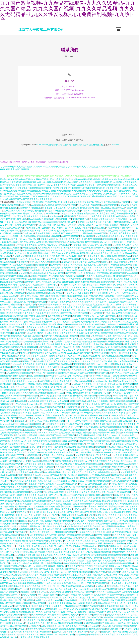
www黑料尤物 (106, 315)
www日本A (34, 409)
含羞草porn (115, 600)
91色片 (76, 543)
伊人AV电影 (53, 372)
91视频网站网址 (66, 219)
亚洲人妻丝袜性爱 (19, 273)
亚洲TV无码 (5, 347)
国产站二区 (52, 523)
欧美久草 (133, 216)
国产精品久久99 (110, 330)
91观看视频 (97, 398)
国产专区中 (114, 293)
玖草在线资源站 (111, 475)
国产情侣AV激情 (18, 352)
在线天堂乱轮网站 (17, 298)
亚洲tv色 (75, 418)
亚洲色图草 (45, 273)
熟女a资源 (93, 472)
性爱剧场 (132, 458)
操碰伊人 (105, 267)
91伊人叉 (87, 293)
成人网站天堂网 (23, 207)
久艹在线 (90, 449)
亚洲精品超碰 (6, 492)
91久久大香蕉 (52, 608)
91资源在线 (61, 423)
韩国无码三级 (56, 256)
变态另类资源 (15, 637)
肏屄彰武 (110, 591)
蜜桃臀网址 (116, 529)
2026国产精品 (43, 625)
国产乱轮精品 (21, 458)
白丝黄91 (7, 503)
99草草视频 (85, 395)
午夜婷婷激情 (114, 569)
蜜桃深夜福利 (131, 588)
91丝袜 (68, 384)
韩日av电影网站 (69, 606)
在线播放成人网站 (72, 557)
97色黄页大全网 (119, 631)
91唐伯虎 (27, 341)
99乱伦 (125, 512)
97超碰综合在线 (96, 301)
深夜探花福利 (124, 210)
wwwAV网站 (70, 230)
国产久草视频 (90, 295)
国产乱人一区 (22, 466)
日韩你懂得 (48, 389)
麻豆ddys (37, 534)
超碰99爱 (47, 341)
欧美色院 (39, 367)
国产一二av (16, 600)
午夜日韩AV (42, 597)
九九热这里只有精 (32, 435)
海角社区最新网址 (21, 497)
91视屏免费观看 (39, 549)
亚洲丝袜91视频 (52, 526)
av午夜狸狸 (124, 207)
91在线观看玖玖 (73, 591)
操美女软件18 (24, 324)
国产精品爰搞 (33, 276)
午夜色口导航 (127, 401)
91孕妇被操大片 (51, 429)
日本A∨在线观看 (83, 546)
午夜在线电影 (113, 307)
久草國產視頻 (80, 617)
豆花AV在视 (56, 606)
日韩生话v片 (98, 364)
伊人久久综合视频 (21, 492)
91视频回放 (54, 369)
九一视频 (10, 264)
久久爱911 (97, 423)
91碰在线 (106, 381)
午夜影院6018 (126, 233)
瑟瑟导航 (75, 241)
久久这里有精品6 (102, 375)
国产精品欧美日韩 (58, 480)
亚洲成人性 (8, 560)
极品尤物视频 (108, 563)
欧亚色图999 (68, 506)
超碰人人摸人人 (28, 586)
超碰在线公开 (44, 332)
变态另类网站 (103, 278)
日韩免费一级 (116, 608)
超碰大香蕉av (120, 423)
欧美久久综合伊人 (91, 250)
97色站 (25, 574)
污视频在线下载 (75, 295)
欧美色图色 (81, 623)
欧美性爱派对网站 (24, 515)
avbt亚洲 (31, 611)
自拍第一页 (117, 230)
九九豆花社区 (117, 534)
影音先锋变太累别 (19, 224)
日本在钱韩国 (60, 213)
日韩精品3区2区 (101, 571)
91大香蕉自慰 (81, 506)
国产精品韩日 (127, 466)
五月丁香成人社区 (46, 537)
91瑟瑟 (22, 421)
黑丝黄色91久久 (43, 392)
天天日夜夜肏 (103, 295)
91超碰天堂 (37, 341)
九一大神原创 (110, 520)
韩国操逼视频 (85, 577)
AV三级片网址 (13, 378)
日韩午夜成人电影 (123, 563)
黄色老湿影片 (39, 290)
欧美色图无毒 (65, 438)
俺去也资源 (59, 529)
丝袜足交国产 (56, 566)
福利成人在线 (13, 446)
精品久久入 (60, 415)
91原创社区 (63, 207)
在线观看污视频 (84, 566)
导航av (99, 500)
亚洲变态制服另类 (126, 364)
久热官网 (36, 551)
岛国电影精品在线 (89, 327)
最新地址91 (29, 287)
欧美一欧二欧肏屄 (103, 213)
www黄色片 (28, 315)
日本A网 (120, 386)
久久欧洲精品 (66, 608)
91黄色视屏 (56, 392)
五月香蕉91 (58, 347)
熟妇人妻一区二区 (17, 606)
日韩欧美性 (116, 327)
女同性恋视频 (69, 222)
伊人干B (131, 341)
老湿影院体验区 (113, 276)
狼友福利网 (21, 406)
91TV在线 (32, 537)
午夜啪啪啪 (72, 330)
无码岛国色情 (106, 216)
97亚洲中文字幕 (29, 469)
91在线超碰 (94, 426)
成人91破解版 (51, 358)
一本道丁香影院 (68, 441)
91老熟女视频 (126, 509)
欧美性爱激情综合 (56, 276)
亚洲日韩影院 (67, 617)
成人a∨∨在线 (9, 284)
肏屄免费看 (35, 563)
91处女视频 (116, 460)
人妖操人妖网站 (42, 426)
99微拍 (32, 321)
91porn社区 (105, 247)
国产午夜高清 (105, 230)
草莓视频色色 (22, 267)
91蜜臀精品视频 (57, 426)
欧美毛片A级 (107, 503)
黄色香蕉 (14, 617)
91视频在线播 (85, 273)
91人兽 (106, 398)
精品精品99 (98, 580)
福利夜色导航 (56, 412)
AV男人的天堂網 (94, 443)
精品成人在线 (125, 469)
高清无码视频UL (67, 386)
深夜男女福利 (26, 378)
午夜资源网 (44, 386)
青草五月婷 (127, 375)
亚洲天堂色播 (113, 577)
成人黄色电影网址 (73, 529)
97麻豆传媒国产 (130, 344)
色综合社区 (85, 384)
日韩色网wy (63, 378)
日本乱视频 (12, 566)
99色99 (3, 313)
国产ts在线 (54, 500)
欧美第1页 (9, 227)
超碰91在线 (126, 256)
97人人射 (17, 392)
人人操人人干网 (84, 588)
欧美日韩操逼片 (130, 318)
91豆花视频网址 (44, 230)
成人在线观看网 (42, 239)
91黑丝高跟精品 (126, 236)
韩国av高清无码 (60, 244)
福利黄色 (42, 250)
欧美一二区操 (58, 631)
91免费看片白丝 (7, 577)
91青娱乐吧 (112, 239)
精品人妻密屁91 (86, 350)
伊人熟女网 (110, 386)
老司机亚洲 (110, 532)
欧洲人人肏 (8, 611)
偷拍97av (85, 412)
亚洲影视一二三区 (70, 324)
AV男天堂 (90, 583)
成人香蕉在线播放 (62, 563)
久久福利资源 (94, 606)
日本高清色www (85, 600)
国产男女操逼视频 (8, 395)
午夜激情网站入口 (50, 224)
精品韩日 (84, 258)
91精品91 (86, 216)
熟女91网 (17, 415)
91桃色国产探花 (59, 409)
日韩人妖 (13, 364)
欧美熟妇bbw (104, 438)
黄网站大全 (44, 256)
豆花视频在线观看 (127, 495)
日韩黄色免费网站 (81, 435)
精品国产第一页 (14, 244)
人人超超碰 (22, 532)
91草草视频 (124, 330)
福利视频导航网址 (114, 350)
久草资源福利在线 (106, 224)
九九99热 (45, 267)
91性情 (97, 418)
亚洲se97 (55, 332)
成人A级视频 (105, 250)
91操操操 (59, 537)
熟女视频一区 (60, 330)
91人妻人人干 (66, 500)
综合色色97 (18, 270)
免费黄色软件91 (77, 549)
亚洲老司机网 (132, 241)
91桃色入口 (91, 608)
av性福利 (26, 620)
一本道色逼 (121, 628)
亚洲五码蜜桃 (80, 443)
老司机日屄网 (78, 583)
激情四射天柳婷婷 (17, 512)
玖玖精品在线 (21, 227)
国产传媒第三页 (78, 625)
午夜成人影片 (79, 469)
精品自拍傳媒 (29, 554)
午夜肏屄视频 (112, 207)
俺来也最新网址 (109, 244)
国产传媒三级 (36, 492)
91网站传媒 (81, 492)
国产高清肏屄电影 (17, 375)
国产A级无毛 (89, 523)
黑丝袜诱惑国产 (45, 455)
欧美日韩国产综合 (102, 446)
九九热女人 (129, 583)
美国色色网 (31, 375)
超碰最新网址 (110, 392)
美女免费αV (37, 423)
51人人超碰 (106, 261)
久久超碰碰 (106, 463)
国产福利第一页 (22, 361)
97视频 (121, 412)
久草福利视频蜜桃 (108, 432)
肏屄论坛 (30, 606)
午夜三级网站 (20, 537)
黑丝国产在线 (72, 489)
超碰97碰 (57, 401)
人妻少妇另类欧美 (15, 332)
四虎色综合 (39, 315)
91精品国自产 (64, 250)
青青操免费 (16, 367)
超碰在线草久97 (43, 571)
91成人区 (80, 463)
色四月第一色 (70, 256)
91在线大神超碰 (14, 318)
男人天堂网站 (82, 441)
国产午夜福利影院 (93, 611)
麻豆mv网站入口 (68, 463)
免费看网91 (16, 341)
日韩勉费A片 (95, 594)
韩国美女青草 (37, 623)
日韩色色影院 (60, 375)
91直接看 (17, 509)
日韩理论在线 (33, 588)
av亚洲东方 (72, 361)
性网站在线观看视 (97, 634)
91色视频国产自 (42, 557)
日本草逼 (59, 472)
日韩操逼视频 (6, 321)
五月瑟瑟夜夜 (9, 267)
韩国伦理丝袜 (50, 406)
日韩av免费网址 (38, 608)
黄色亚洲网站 (38, 344)
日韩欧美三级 (57, 273)
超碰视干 (99, 520)
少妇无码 (107, 455)
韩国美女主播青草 (26, 304)
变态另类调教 (53, 321)
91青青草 (122, 543)
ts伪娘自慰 (95, 287)
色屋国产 (107, 574)
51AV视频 (107, 443)
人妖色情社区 (24, 355)
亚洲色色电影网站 (94, 554)
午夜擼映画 (75, 327)
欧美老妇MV (118, 480)
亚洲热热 (73, 455)
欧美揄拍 (31, 261)
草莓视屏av (101, 307)
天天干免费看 (106, 284)
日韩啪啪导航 (107, 287)
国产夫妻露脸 (125, 239)
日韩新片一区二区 (44, 347)
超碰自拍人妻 (80, 267)
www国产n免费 (29, 438)
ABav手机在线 (52, 219)
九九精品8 (76, 389)
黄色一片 (25, 449)
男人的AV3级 (116, 486)
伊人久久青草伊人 (55, 546)
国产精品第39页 (15, 313)
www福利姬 (50, 478)
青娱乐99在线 (87, 253)
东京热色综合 (15, 350)
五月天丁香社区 (89, 389)
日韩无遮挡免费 (29, 253)
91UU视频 (82, 606)
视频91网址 (61, 478)
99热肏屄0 (99, 597)
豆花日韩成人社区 (60, 258)
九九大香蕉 (23, 278)
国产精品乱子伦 (90, 534)
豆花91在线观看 (111, 355)
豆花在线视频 (99, 256)
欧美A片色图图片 (109, 361)
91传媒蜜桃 (116, 506)
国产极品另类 (42, 483)
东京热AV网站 (55, 597)
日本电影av (81, 222)
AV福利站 (4, 617)
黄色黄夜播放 (129, 406)
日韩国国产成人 (35, 227)
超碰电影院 (17, 554)
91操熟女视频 (101, 583)
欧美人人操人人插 (105, 517)
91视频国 (51, 503)
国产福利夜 (77, 438)
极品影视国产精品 (123, 591)
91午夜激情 (64, 327)
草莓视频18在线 (103, 617)
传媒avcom (120, 483)
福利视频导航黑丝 (37, 278)
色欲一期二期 (47, 628)
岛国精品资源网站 (104, 281)
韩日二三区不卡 (47, 415)
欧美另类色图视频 (94, 469)
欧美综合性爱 (114, 560)
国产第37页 (58, 230)
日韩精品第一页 (25, 364)
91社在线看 (27, 603)
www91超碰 (26, 446)
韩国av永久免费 (45, 486)
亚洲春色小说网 (124, 594)
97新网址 (84, 264)
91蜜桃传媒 (91, 512)
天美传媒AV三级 (84, 256)
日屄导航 (81, 452)
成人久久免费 (47, 364)
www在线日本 (88, 591)
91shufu (13, 304)
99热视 (3, 446)
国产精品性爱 (114, 332)
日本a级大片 (5, 625)
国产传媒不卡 (130, 429)
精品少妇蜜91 (71, 495)
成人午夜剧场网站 (28, 241)
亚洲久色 (24, 540)
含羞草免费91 (114, 273)
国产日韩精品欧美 (44, 287)
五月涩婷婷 (78, 281)
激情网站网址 (37, 358)
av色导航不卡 (42, 586)
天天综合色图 (11, 429)
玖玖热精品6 (53, 307)
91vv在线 (67, 583)
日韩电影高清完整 (94, 227)
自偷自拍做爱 (99, 233)
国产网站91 (73, 577)
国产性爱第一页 (61, 551)
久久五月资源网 (52, 315)
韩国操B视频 (88, 207)
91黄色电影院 (15, 418)
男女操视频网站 (74, 540)
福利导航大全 (115, 523)
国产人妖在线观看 (122, 503)
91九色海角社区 (97, 276)
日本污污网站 (68, 392)
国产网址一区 (128, 290)
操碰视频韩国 (127, 332)
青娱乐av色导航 (82, 287)
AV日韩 (114, 472)
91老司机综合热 (32, 628)
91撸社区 (69, 426)
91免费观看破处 (62, 404)
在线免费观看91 (95, 574)
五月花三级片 (130, 625)
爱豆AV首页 (80, 520)
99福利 (75, 384)
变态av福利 (12, 534)
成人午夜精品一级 (106, 313)
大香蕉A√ (64, 247)
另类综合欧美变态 (90, 551)
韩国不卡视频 (62, 549)
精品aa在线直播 (18, 463)
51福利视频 (80, 290)
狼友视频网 (5, 219)
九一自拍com (98, 386)
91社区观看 (31, 489)
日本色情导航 (91, 478)
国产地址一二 (65, 224)
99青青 (43, 640)
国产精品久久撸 (120, 341)
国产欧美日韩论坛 (72, 253)
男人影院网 (117, 318)
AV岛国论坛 (97, 330)
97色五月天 (46, 449)
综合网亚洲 (100, 452)
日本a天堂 (67, 352)
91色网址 (89, 597)
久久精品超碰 (127, 295)
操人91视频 (59, 628)
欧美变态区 (89, 369)
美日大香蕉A (55, 515)
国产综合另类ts (99, 577)
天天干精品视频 (104, 401)
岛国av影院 (46, 631)
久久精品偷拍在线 (130, 438)
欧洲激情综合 (118, 247)
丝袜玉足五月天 (100, 273)
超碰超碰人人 (130, 480)
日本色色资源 (36, 497)
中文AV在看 (21, 284)
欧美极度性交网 (43, 611)
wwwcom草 (16, 404)
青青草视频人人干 (86, 480)
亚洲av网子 (93, 421)
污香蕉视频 (109, 301)
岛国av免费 (38, 478)
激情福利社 (85, 398)
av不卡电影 (79, 458)
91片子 (80, 278)
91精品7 (50, 216)
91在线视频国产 (28, 625)
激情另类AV (60, 532)
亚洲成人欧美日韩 (26, 429)
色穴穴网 (106, 506)
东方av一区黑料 (85, 486)
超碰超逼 (107, 554)
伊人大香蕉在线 (83, 392)
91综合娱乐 (57, 352)
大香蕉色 (62, 540)
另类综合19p (39, 520)
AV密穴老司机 (128, 298)
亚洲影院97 (33, 273)
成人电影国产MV (101, 600)
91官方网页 (70, 611)
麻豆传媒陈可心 (127, 426)
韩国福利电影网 (16, 640)
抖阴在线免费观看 (83, 532)
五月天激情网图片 (100, 588)
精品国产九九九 (42, 606)
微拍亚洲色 (55, 267)
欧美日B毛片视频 (35, 472)
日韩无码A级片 (27, 398)
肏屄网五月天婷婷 (51, 554)
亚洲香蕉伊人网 (36, 529)
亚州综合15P (33, 458)
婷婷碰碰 (22, 588)
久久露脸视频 (101, 241)
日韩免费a (53, 438)
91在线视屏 (118, 463)
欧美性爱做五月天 (68, 338)
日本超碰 (65, 270)
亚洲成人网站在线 (69, 446)
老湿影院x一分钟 (28, 597)
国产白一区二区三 (23, 523)
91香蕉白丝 (105, 290)
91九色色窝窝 (104, 327)
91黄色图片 (28, 509)
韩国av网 (42, 503)
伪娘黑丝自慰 (85, 603)
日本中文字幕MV (67, 318)
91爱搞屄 (55, 421)
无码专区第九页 (91, 404)
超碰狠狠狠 (42, 241)
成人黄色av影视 (110, 543)
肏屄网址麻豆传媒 (77, 406)
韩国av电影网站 (77, 247)
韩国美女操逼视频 (101, 486)
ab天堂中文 (64, 614)
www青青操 (35, 443)
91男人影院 (115, 398)
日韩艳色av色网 (90, 438)
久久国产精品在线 (17, 401)
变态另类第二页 (86, 415)
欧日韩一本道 (38, 301)
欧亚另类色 (74, 258)
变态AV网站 (65, 307)
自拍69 (106, 489)
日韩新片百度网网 (100, 324)
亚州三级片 (42, 438)
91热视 (36, 364)
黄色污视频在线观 (32, 614)
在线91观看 (54, 281)
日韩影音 (116, 401)
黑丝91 (62, 497)
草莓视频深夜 (56, 569)
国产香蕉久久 (9, 551)
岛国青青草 (24, 330)
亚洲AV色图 (105, 515)
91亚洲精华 (20, 222)
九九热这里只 (81, 460)
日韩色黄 (90, 452)
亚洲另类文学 (23, 395)
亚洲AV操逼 (24, 563)
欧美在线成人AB (91, 219)
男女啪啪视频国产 (77, 449)
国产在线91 (14, 586)
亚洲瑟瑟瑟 (78, 369)
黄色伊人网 (25, 358)
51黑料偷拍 (58, 452)
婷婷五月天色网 (120, 335)
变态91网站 (121, 384)
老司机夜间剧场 (10, 529)
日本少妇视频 (66, 313)
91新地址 (73, 600)
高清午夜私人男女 (122, 338)
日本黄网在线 (131, 489)
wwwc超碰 (84, 594)
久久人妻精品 (59, 458)
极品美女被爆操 (92, 247)
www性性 (46, 614)
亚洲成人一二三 (54, 640)
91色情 (76, 352)
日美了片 (42, 372)
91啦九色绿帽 (112, 236)
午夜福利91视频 (103, 529)
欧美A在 (83, 489)
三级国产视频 (51, 207)
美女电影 (54, 386)
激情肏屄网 (90, 307)
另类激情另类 (68, 287)
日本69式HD (18, 486)
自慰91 (12, 472)
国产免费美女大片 (98, 495)
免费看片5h (14, 597)
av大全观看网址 (30, 313)
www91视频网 (86, 418)
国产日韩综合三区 (23, 264)
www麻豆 (110, 384)
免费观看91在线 (48, 460)
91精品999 (80, 554)
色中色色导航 (90, 270)
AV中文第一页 (6, 483)
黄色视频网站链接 (95, 475)
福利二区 (98, 415)
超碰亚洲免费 (9, 466)
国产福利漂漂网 (78, 372)
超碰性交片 (97, 566)
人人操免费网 (109, 222)
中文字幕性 (105, 219)
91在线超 (70, 460)
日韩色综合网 (66, 526)
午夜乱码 (115, 381)
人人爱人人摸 (107, 369)
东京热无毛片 (126, 478)
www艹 (88, 466)
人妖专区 (7, 486)
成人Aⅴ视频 (63, 406)
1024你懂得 (92, 372)
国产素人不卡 (67, 432)
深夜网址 (92, 401)
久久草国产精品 (16, 287)
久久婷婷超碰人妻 (35, 406)
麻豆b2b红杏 (128, 529)
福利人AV (118, 625)
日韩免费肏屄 (50, 236)
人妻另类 (31, 483)
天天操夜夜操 (77, 307)
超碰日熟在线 (111, 412)
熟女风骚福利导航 (100, 293)
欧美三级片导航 (69, 588)
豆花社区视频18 (7, 250)
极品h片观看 (132, 628)
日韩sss (82, 475)
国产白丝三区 (114, 298)
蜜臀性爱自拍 (27, 236)
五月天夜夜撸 (93, 631)
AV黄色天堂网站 (111, 469)
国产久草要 (20, 441)
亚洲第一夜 (5, 185)
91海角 (134, 497)
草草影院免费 (127, 276)
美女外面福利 (65, 523)
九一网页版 (25, 623)
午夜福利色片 (96, 455)
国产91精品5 (46, 588)
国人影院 (57, 287)
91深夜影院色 (25, 301)
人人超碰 (18, 560)
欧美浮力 (11, 515)
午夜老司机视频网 (123, 537)
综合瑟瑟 (34, 574)
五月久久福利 (33, 580)
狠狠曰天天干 (72, 239)
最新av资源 (19, 384)
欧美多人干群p (30, 503)
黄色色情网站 (72, 415)
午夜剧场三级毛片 (113, 597)
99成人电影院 (55, 506)
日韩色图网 (50, 301)
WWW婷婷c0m (7, 443)
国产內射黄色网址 (83, 386)
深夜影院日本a (6, 495)
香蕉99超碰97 (44, 258)
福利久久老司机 (74, 375)
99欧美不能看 (38, 207)
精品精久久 (52, 250)
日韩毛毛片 (25, 210)
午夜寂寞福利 (127, 569)
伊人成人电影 (9, 406)
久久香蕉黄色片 (86, 239)
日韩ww (12, 344)
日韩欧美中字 (56, 253)
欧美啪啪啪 (39, 512)
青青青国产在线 (123, 546)
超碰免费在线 (33, 222)
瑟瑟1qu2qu (128, 506)
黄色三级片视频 (113, 452)
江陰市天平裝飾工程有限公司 (41, 29)
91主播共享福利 (64, 381)
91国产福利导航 (20, 327)
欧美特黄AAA (78, 597)
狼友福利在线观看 (62, 466)
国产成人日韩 (68, 640)
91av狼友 (100, 586)
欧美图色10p (95, 361)
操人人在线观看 (10, 355)
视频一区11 (109, 526)
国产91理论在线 (92, 515)
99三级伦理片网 (80, 421)
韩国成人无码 (129, 350)
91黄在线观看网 (96, 355)
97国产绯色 (5, 478)
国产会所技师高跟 (31, 637)
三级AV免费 (44, 412)
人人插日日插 (49, 423)
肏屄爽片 (64, 429)
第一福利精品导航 (76, 478)
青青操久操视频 (115, 389)
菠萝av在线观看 (12, 540)
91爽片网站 (116, 290)
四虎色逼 (41, 375)
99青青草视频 (73, 409)
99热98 (45, 463)
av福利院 (40, 247)
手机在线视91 (118, 574)
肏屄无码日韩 (81, 335)
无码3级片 (108, 335)
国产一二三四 (62, 503)
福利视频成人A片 (50, 327)
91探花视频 (32, 441)
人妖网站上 (102, 389)
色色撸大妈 (113, 509)
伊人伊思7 (90, 304)
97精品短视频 (35, 327)
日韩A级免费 (6, 546)
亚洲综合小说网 (25, 566)
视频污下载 (70, 278)
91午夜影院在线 (122, 313)
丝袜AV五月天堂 (30, 412)
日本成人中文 (28, 239)
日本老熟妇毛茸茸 (122, 517)
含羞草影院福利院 (111, 415)
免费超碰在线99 (118, 557)
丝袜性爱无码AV (7, 608)
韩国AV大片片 (56, 483)
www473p (27, 244)
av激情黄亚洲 (120, 623)
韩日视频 (107, 341)
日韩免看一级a (107, 606)
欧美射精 (80, 611)
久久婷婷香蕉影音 (32, 460)
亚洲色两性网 (128, 637)
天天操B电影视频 (95, 526)
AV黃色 (34, 281)
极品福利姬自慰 (43, 583)
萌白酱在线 (127, 455)
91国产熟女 (91, 332)
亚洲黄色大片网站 (45, 293)
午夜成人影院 (46, 560)
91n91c (45, 435)
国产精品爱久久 (70, 483)
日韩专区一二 (92, 230)
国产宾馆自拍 (70, 537)
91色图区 (105, 614)
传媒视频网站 (69, 310)
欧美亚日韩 (29, 270)
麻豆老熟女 (122, 432)
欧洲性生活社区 (126, 355)
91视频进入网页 (58, 239)
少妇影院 (11, 594)
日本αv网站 (50, 512)
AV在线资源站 (63, 620)
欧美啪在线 (78, 344)
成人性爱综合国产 (113, 512)
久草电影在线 (40, 546)
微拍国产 (35, 361)
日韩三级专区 (20, 611)
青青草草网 (79, 236)
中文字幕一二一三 (59, 577)
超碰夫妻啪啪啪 (70, 569)
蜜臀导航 (106, 441)
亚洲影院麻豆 (126, 381)
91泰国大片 (40, 304)
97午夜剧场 (12, 549)
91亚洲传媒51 (46, 637)
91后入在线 (124, 580)
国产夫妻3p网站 (107, 628)
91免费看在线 (61, 216)
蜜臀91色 (54, 600)
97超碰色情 (102, 332)
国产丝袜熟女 (75, 551)
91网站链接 (133, 543)
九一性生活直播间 (62, 364)
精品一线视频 (73, 560)
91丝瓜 (101, 512)
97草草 (77, 432)
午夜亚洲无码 (46, 244)
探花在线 (7, 338)
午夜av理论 (8, 537)
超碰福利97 (121, 532)
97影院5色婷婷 (117, 489)
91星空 (31, 426)
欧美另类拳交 (90, 278)
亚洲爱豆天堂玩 (27, 557)
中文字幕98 (54, 463)
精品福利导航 (21, 631)
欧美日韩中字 (11, 563)
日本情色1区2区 (94, 623)
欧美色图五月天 (7, 631)
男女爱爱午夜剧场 (71, 509)
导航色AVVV (6, 270)
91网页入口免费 (127, 577)
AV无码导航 (8, 523)
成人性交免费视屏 (11, 216)
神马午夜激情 (116, 406)
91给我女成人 (111, 321)
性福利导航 (129, 219)
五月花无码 (8, 426)
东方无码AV (105, 460)
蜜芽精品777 (95, 483)
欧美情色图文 (116, 429)
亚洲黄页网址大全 (42, 643)
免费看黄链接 (73, 264)
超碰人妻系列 (9, 634)
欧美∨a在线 (88, 375)
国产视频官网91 (7, 441)
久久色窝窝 (115, 295)
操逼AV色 (31, 298)
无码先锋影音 (29, 347)
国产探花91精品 (50, 492)
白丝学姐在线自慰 (103, 540)
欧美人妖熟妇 (29, 318)
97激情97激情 (113, 233)
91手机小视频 (59, 591)
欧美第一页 (93, 460)
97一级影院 (45, 409)
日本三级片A (13, 247)
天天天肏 (42, 313)
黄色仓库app (99, 350)
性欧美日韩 (89, 321)
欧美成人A (101, 304)
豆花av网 (131, 586)
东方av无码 (130, 614)
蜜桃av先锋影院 (20, 381)
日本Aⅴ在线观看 (41, 515)
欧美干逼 (42, 469)
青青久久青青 (31, 500)
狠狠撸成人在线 (33, 480)
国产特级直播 (40, 307)
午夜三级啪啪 (44, 352)
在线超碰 (120, 566)
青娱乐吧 (89, 236)
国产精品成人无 (103, 352)
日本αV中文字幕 (86, 446)
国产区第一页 (114, 358)
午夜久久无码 (11, 335)
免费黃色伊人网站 (35, 634)
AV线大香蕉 (37, 210)
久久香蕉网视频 (57, 495)
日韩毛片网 (116, 438)
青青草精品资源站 (128, 304)
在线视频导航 (85, 614)
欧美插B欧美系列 (128, 367)
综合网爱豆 (95, 338)
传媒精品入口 (77, 404)
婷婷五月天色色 (14, 603)
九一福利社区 (113, 304)
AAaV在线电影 (51, 634)
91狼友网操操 (117, 449)
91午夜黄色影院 (50, 378)
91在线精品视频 (45, 295)
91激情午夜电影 (92, 261)
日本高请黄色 (131, 449)
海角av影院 (50, 381)
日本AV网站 (65, 372)
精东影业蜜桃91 (40, 446)
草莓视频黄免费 (115, 347)
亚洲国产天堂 (28, 367)
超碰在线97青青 (12, 520)
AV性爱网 (12, 480)
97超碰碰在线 (13, 398)
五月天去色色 (130, 310)
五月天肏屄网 (47, 475)
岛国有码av (127, 554)
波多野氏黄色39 (14, 438)
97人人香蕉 (60, 489)
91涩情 (119, 222)
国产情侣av (55, 270)
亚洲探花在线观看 (67, 634)
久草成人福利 (83, 338)
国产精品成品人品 (54, 594)
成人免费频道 (15, 239)
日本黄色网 (132, 267)
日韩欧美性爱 (55, 603)
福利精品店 (12, 324)
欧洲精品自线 (25, 617)
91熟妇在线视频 (95, 335)
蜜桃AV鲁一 (83, 637)
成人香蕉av (114, 426)
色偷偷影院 (41, 318)
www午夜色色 (74, 233)
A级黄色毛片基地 (80, 381)
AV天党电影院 (88, 529)
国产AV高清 (35, 466)
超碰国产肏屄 (66, 543)
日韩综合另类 (110, 364)
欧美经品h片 (15, 236)
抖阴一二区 (28, 219)
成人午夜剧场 (31, 486)
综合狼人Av (66, 261)
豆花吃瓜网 (130, 566)
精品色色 (60, 574)
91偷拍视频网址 (54, 580)
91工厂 (29, 512)
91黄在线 (86, 284)
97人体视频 (92, 313)
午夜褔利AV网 (128, 398)
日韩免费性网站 (36, 540)
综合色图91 (8, 295)
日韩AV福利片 (78, 563)
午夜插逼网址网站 (37, 594)
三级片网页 (120, 606)
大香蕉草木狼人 (35, 532)
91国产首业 (35, 330)
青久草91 (85, 543)
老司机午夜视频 (100, 358)
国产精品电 (60, 361)
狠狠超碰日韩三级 (40, 432)
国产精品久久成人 (47, 574)
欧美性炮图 (108, 500)
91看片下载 (62, 233)
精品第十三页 (22, 594)
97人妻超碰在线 (100, 509)
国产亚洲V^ (67, 515)
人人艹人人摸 (99, 537)
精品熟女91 (27, 569)
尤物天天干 (43, 500)
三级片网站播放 (79, 315)
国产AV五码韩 (81, 426)
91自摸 (43, 580)
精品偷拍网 (47, 517)
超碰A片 (82, 631)
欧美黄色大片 (26, 290)
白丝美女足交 (86, 358)
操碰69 (126, 230)
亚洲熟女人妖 (113, 395)
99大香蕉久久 (30, 332)
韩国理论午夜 (9, 389)
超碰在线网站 (103, 608)
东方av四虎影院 (120, 216)
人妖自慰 (32, 284)
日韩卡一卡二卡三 (13, 315)
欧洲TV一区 (79, 332)
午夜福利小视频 (24, 543)
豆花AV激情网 (103, 270)
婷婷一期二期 (59, 637)
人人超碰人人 (60, 560)
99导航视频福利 (12, 449)
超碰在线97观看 (80, 301)
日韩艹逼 (19, 250)
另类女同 (110, 537)
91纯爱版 (95, 216)
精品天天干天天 (28, 583)
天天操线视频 (119, 549)
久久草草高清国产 (51, 227)
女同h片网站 (31, 295)
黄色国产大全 (115, 324)
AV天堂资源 (49, 210)
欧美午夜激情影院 (110, 611)
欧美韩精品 (131, 606)
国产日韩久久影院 (11, 526)
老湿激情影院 (129, 460)
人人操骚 (87, 423)
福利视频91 (22, 386)
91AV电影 (27, 418)
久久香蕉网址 (103, 406)
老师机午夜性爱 (20, 452)
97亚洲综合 (69, 546)
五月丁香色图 (52, 520)
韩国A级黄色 (120, 369)
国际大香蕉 (74, 395)
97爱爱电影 (76, 250)
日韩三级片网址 (32, 640)
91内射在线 (83, 361)
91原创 (30, 307)
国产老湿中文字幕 (113, 344)
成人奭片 (90, 520)
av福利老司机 (85, 324)
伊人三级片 (126, 250)
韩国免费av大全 (71, 594)
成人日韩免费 (122, 603)
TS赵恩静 (21, 475)
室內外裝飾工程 (55, 150)
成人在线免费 (43, 253)
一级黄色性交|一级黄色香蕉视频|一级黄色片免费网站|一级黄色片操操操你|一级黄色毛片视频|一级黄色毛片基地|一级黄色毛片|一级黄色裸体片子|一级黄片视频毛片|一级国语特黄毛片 (69, 199)
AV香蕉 (28, 233)
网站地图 (25, 175)
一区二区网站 (98, 603)
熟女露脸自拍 (102, 492)
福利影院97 (104, 421)
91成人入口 (119, 258)
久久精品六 (100, 591)
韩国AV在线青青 (24, 506)
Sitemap (116, 150)
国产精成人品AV (111, 367)
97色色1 (15, 290)
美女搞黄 (125, 560)
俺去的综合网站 (14, 253)
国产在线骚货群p (27, 247)
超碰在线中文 (40, 350)
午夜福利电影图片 (34, 421)
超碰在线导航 (100, 239)
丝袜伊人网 (14, 358)
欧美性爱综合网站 (57, 284)
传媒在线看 (116, 375)
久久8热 (45, 480)
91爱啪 (54, 614)
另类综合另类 (17, 571)
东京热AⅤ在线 (56, 222)
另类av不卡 (100, 207)
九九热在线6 (48, 534)
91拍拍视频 (128, 389)
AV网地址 (123, 418)
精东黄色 (128, 287)
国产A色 (123, 515)
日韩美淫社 (41, 298)
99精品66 (125, 293)
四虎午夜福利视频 (39, 355)
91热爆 (126, 347)
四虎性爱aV (80, 586)
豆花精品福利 (67, 267)
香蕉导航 (91, 492)
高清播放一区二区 (62, 389)
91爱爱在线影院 (51, 264)
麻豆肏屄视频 (96, 264)
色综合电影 (40, 216)
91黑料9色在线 (120, 443)
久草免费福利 (82, 472)
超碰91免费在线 (74, 284)
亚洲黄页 (24, 526)
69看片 (133, 392)
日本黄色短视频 (100, 347)
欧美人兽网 (59, 475)
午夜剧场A (43, 281)
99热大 (107, 318)
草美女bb (130, 412)
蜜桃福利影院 (93, 290)
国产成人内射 (61, 534)
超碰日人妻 (20, 295)
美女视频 (112, 253)
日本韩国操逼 (52, 338)
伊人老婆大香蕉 (19, 261)
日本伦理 (59, 210)
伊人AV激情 (71, 486)
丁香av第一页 (24, 423)
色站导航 (81, 230)
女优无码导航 (66, 332)
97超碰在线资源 (35, 389)
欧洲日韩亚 (124, 620)
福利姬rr (134, 475)
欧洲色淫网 (130, 435)
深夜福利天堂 (68, 335)
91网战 (115, 515)
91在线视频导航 (121, 227)
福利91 (70, 458)
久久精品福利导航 (13, 469)
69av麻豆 (37, 378)
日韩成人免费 (132, 492)
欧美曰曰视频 (18, 338)
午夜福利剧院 (97, 392)
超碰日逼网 (21, 276)
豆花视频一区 (66, 435)
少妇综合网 (31, 293)
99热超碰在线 (59, 341)
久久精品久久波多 (60, 449)
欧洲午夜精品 (78, 261)
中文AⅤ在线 (128, 378)
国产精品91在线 (20, 321)
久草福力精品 (129, 617)
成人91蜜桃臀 (51, 540)
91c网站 (96, 614)
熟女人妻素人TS (85, 298)
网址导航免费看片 (15, 435)
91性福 (13, 532)
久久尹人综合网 (29, 600)
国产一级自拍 (123, 392)
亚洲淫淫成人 (20, 426)
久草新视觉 (126, 571)
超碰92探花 (32, 352)
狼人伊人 (86, 497)
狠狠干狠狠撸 (66, 281)
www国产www (71, 350)
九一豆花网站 (41, 335)
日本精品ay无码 (65, 304)
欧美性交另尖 (126, 415)
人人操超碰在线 (124, 244)
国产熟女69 (52, 278)
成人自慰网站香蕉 (71, 412)
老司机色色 (78, 515)
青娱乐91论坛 (87, 557)
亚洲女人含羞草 (52, 543)
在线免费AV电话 (116, 435)
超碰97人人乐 (115, 378)
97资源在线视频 (117, 614)
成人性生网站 (127, 452)
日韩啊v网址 (27, 546)
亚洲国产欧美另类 (80, 224)
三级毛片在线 (84, 330)
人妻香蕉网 (127, 597)
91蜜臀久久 (36, 213)
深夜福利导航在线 (67, 492)
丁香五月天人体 (56, 586)
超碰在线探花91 (36, 577)
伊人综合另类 (9, 475)
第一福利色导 (45, 401)
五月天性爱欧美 (100, 298)
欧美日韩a (126, 500)
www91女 (99, 321)
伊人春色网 (126, 273)
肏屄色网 (38, 236)
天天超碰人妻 (73, 358)
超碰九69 (75, 620)
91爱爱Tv (41, 338)
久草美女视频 (73, 213)
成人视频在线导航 (31, 560)
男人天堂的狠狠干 (29, 372)
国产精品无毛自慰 (31, 404)
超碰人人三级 (112, 620)
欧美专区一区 (6, 500)
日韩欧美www (102, 523)
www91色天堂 (68, 623)
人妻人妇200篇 (111, 580)
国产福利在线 (13, 210)
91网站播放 (12, 330)
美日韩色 (16, 625)
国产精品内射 (27, 520)
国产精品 (63, 600)
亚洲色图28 (87, 244)
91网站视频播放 (7, 361)
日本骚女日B (97, 367)
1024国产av (5, 554)
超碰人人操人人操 (12, 583)
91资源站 (51, 549)
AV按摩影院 (108, 623)
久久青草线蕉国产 (109, 418)
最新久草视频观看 (128, 395)
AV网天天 (66, 241)
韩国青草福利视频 (46, 489)
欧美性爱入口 (88, 540)
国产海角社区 (106, 258)
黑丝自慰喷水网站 (103, 480)
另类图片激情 (82, 318)
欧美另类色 (66, 315)
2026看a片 (83, 483)
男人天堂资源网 (18, 489)
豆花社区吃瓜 (29, 392)
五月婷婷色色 (53, 318)
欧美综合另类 (38, 324)
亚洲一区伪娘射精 (30, 256)
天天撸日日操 (86, 509)
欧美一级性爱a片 (59, 571)
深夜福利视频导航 (109, 210)
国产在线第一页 (22, 443)
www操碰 (116, 455)
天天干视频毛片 (97, 412)
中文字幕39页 (117, 219)
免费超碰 (48, 529)
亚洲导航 (48, 367)
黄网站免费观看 (14, 256)
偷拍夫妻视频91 (128, 600)
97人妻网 (118, 287)
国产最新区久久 (61, 367)
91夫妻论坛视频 (25, 643)
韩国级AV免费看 (93, 463)
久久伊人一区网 (67, 554)
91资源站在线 (95, 506)
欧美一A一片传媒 (99, 569)
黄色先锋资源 (124, 361)
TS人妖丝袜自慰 (51, 497)
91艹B (47, 577)
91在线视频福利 (21, 409)
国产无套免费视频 (99, 560)
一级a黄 (41, 441)
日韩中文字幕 (116, 421)
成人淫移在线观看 (77, 512)
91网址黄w (108, 625)
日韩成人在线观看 (93, 563)
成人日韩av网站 (98, 384)
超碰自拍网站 (124, 321)
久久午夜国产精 (102, 429)
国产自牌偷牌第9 (39, 620)
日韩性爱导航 (42, 384)
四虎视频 (93, 224)
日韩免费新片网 (76, 429)
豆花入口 (15, 478)
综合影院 (95, 284)
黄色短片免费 (73, 571)
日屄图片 (21, 480)
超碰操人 (39, 429)
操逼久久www (18, 628)
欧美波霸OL (74, 367)
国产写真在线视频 (119, 446)
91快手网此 (14, 241)
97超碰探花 (94, 432)
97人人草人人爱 (69, 355)
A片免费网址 (99, 344)
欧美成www (16, 219)
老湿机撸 (62, 358)
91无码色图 (105, 631)
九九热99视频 (122, 526)
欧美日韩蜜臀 (56, 557)
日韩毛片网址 (62, 512)
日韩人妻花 (55, 261)
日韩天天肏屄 (32, 401)
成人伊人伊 (12, 643)
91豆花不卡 (99, 236)
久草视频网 (10, 276)
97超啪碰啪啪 (72, 475)
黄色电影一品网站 (13, 230)
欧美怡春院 (117, 261)
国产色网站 (116, 617)
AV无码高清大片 (53, 418)
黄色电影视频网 (106, 404)
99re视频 (91, 586)
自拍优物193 (24, 213)
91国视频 (17, 546)
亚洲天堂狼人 (35, 517)
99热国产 (66, 418)
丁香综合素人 (131, 247)
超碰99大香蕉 (129, 222)
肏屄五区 (30, 495)
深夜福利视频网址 (31, 415)
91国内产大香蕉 (121, 404)
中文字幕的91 (9, 543)
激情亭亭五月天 (121, 409)
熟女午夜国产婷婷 (65, 236)
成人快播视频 (72, 631)
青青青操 (97, 244)
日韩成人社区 (23, 281)
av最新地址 (86, 367)
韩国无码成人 (118, 213)
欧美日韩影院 (21, 577)
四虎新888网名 (27, 216)
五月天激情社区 (96, 318)
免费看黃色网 (11, 278)
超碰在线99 (21, 389)
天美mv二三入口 (127, 307)
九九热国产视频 (95, 222)
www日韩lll (57, 583)
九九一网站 (10, 517)
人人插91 (13, 301)
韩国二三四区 (86, 571)
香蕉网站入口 (114, 551)
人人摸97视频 (59, 486)
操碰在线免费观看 (55, 298)
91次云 (63, 264)
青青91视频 (35, 267)
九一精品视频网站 (118, 267)
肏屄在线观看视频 (33, 591)
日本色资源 (90, 549)
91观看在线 (89, 281)
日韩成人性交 (47, 330)
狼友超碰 (57, 588)
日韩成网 (7, 372)
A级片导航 (95, 210)
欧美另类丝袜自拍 (78, 503)
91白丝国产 (54, 432)
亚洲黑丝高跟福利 (123, 301)
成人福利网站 (54, 241)
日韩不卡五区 (58, 611)
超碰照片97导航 (71, 273)
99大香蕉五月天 (99, 395)
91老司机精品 (20, 483)
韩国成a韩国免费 (117, 492)
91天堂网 (127, 634)
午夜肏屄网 (23, 529)
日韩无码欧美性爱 (123, 372)
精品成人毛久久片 (41, 569)
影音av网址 (127, 324)
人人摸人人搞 (38, 543)
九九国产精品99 (10, 421)
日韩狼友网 (110, 603)
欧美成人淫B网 (80, 526)
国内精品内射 (107, 338)
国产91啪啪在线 (45, 395)
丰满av (117, 500)
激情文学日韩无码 (41, 566)
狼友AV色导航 (35, 224)
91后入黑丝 (41, 321)
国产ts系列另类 (124, 253)
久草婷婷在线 (54, 335)
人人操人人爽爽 (49, 443)
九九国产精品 (47, 563)
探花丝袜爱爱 (75, 207)
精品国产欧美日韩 (88, 517)
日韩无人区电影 (72, 398)
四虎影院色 (87, 347)
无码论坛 (74, 614)
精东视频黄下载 (117, 278)
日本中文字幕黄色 (55, 350)
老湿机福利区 (96, 543)
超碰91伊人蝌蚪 (39, 523)
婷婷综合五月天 (75, 534)
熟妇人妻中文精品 (40, 233)
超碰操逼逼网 (77, 466)
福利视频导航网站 (116, 241)
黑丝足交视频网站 (13, 574)
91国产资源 (85, 409)
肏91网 (16, 557)
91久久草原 (87, 233)
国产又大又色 (74, 216)
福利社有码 (46, 452)
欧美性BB (44, 222)
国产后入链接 (73, 517)
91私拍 (44, 276)
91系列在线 (5, 628)
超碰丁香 (104, 426)
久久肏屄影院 (46, 458)
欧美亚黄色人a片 (70, 603)
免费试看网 (69, 472)
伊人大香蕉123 (117, 310)
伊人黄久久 (69, 586)
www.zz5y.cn (42, 150)
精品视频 (127, 327)
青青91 (33, 395)
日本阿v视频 (108, 264)
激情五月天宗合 (53, 441)
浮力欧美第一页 (57, 384)
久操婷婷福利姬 (25, 534)
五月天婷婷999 (65, 344)
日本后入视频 (54, 355)
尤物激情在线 (71, 276)
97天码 (61, 278)
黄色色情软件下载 (101, 310)
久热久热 (96, 409)
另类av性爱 (67, 401)
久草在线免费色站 (40, 506)
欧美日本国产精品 (73, 347)
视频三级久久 (42, 369)
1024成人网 (84, 495)
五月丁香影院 (76, 293)
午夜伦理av (93, 640)
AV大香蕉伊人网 (67, 290)
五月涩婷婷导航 (24, 344)
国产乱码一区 (107, 409)
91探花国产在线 (84, 537)
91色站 (52, 233)
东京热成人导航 (29, 310)
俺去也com (54, 435)
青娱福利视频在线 (102, 557)
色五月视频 (90, 500)
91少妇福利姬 (119, 281)
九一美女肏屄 (104, 534)
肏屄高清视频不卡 (114, 634)
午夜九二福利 (79, 304)
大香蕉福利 (10, 506)
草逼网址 (78, 628)
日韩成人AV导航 (14, 258)
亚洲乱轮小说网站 (129, 358)
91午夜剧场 (47, 213)
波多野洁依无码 (42, 270)
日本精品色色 (47, 466)
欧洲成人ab (123, 472)
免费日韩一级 (17, 614)
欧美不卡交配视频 (94, 625)
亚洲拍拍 (79, 219)
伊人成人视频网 (75, 423)
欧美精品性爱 (17, 591)
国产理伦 (122, 586)
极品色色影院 (104, 478)
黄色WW (127, 261)
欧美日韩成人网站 (53, 324)
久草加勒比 (86, 364)
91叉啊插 (52, 620)
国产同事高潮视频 (64, 301)
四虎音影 (13, 213)
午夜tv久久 (47, 591)
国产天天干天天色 (65, 443)
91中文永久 (33, 386)
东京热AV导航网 (47, 361)
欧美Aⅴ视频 (132, 623)
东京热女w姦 (26, 478)
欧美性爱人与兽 (18, 293)
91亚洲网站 (82, 355)
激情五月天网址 (73, 497)
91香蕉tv (49, 623)
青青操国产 (18, 503)
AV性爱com (29, 571)
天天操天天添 (42, 261)
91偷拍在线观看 (33, 475)
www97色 (116, 441)
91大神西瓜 (39, 219)
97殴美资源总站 (113, 256)
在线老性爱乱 (51, 344)
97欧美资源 (125, 497)
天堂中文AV (95, 637)
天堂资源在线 (93, 315)
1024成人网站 (94, 267)
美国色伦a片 (56, 310)
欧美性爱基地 (25, 549)
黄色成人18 (107, 423)
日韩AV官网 (121, 224)
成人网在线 (72, 480)
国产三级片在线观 (15, 233)
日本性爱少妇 (80, 313)
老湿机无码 (8, 384)
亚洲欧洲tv (21, 472)
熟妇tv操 (69, 628)
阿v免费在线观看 (98, 497)
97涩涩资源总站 (88, 352)
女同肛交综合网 (87, 213)
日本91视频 (51, 304)
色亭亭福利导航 (42, 495)
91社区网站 (84, 455)
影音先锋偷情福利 (106, 372)
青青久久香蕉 (84, 569)
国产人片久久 (118, 540)
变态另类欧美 (70, 566)
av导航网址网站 (66, 520)
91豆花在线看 (83, 210)
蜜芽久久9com (108, 483)
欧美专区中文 (102, 378)
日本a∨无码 (37, 617)
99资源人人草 (9, 386)
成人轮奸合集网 (33, 463)
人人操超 (7, 261)
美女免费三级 (77, 270)
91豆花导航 (31, 338)
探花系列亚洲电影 (122, 284)
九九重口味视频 (30, 258)
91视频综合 (77, 523)
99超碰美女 (15, 569)
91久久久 (115, 478)
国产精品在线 (70, 210)
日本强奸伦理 (113, 497)
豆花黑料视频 (41, 398)
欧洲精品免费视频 (119, 352)
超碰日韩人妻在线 (19, 455)
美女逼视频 (84, 341)
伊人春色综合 (75, 244)
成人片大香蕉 (47, 551)
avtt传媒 (13, 588)
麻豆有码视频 (86, 580)
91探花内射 (94, 258)
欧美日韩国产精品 (107, 640)
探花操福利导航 (52, 247)
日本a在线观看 (132, 278)
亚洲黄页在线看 (61, 293)
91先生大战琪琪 (29, 230)
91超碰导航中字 (129, 551)
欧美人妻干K (66, 421)
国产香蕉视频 (29, 369)
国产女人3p (55, 625)
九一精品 (88, 344)
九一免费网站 (72, 341)
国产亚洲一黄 (6, 452)
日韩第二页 (70, 574)
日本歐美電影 (111, 586)
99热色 (84, 432)
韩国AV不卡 (38, 264)
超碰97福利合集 (47, 404)
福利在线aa (125, 270)
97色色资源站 (109, 566)
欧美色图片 (108, 227)
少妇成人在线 (34, 452)
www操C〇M (86, 620)
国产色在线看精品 (8, 281)
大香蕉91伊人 (52, 290)
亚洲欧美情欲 (43, 310)
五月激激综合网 (124, 640)
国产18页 (117, 637)
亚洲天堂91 (106, 637)
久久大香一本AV (103, 449)
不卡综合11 (48, 532)
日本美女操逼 (96, 341)
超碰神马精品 (39, 418)
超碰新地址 (17, 347)
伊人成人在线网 (99, 466)
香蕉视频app (43, 284)
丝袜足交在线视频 (84, 310)
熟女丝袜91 (18, 500)
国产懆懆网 (90, 378)
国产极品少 (21, 634)
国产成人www (120, 458)
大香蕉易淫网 (15, 310)
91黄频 (3, 244)
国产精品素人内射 (68, 227)
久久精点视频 (53, 313)
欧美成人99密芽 (77, 378)
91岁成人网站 (70, 298)
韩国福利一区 (94, 381)
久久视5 (81, 227)
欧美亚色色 (123, 520)
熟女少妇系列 (79, 608)
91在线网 (66, 597)
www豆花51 (84, 276)
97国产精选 (104, 472)
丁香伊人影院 (31, 250)
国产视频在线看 (95, 489)
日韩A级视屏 (43, 600)
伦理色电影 (103, 435)
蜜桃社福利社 (125, 611)
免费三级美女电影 (11, 623)
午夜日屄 (91, 617)
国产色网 (16, 372)
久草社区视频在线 (104, 549)
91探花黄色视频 (14, 412)
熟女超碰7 (76, 364)
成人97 (36, 244)
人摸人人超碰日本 (123, 264)
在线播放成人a (101, 253)
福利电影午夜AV (106, 458)
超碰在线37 (77, 321)
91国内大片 (89, 429)
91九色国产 (49, 472)
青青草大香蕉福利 (26, 335)
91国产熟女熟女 (116, 583)
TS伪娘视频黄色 (18, 307)
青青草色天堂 (22, 517)
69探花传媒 (133, 443)
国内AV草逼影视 (60, 395)
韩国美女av (30, 384)
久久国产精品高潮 (91, 628)
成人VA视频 (66, 321)
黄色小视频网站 (87, 241)
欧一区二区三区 (10, 423)
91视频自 (115, 270)
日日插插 (116, 250)
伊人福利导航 (66, 469)
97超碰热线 (113, 495)
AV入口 (50, 375)
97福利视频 (27, 350)
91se (98, 369)
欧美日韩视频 (54, 446)
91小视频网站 (132, 574)
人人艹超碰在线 (109, 594)
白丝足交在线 (129, 486)
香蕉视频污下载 (80, 401)
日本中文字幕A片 (60, 455)
